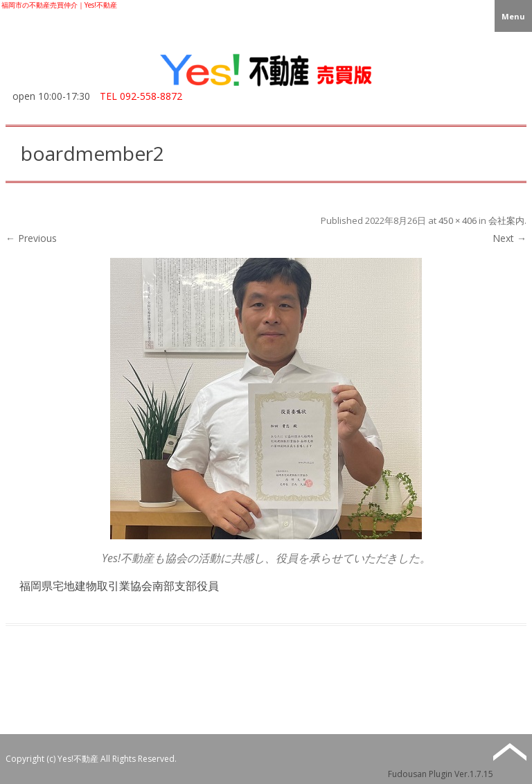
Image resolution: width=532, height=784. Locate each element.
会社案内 (506, 220)
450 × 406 (458, 220)
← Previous (31, 238)
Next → (509, 238)
